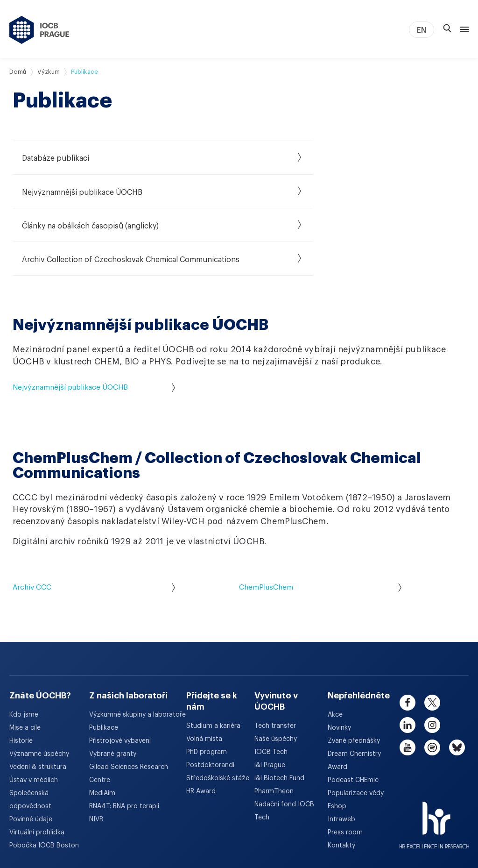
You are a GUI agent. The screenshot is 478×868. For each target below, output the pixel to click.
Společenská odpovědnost (30, 737)
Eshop (337, 744)
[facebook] (408, 640)
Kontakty (341, 783)
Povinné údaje (31, 757)
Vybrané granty (113, 691)
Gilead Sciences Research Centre (129, 711)
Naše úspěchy (276, 676)
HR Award (201, 729)
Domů (18, 72)
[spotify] (432, 685)
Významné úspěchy (39, 691)
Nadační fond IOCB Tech (284, 748)
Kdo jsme (24, 652)
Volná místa (204, 676)
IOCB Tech (271, 690)
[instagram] (432, 662)
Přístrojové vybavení (120, 678)
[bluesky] (457, 685)
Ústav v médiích (34, 718)
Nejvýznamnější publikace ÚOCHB (94, 324)
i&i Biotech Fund (279, 716)
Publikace (104, 665)
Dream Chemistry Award (354, 698)
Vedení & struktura (38, 704)
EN (422, 30)
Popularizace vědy (356, 731)
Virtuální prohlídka (37, 770)
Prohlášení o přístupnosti (344, 826)
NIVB (96, 757)
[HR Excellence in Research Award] (434, 757)
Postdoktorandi (210, 703)
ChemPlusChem (320, 525)
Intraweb (341, 757)
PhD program (207, 690)
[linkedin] (408, 662)
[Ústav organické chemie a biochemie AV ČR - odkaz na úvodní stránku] (39, 30)
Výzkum (49, 72)
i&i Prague (270, 703)
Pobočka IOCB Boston (44, 783)
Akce (335, 652)
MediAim (102, 731)
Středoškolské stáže (218, 716)
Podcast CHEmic (353, 718)
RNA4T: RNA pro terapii (124, 744)
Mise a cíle (25, 665)
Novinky (339, 665)
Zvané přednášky (354, 678)
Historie (21, 678)
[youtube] (408, 685)
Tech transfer (275, 663)
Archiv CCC (94, 525)
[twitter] (432, 640)
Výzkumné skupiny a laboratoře (137, 652)
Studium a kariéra (213, 663)
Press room (345, 770)
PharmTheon (274, 729)
